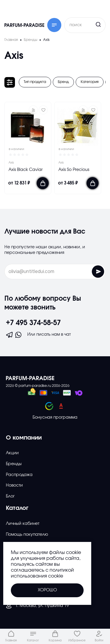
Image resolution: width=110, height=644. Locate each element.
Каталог (17, 508)
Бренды (14, 464)
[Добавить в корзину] (43, 183)
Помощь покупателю (27, 535)
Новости (14, 485)
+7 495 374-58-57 (33, 323)
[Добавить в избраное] (43, 110)
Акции (12, 453)
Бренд (63, 82)
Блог (10, 496)
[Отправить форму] (98, 272)
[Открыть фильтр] (10, 82)
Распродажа (19, 475)
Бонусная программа (55, 417)
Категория (90, 82)
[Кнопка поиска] (87, 24)
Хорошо (47, 590)
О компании (24, 438)
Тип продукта (35, 82)
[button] (33, 110)
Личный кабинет (23, 524)
